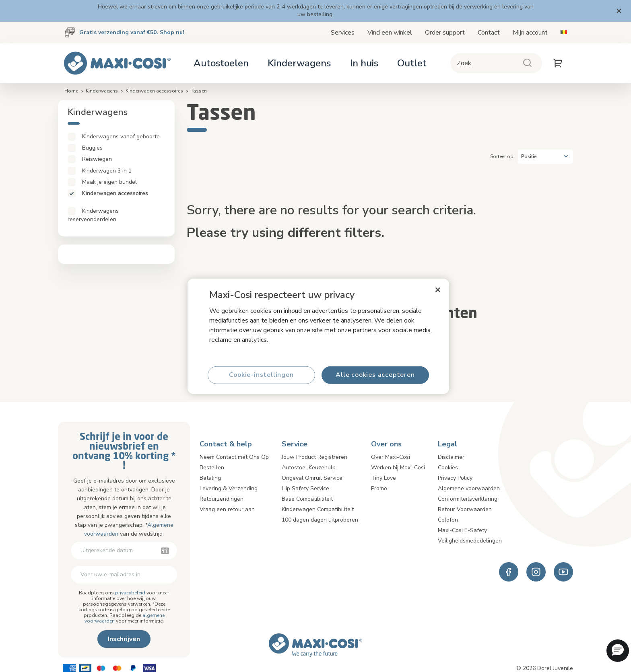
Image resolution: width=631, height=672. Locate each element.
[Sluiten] (438, 290)
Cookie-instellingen (261, 375)
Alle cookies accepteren (375, 375)
